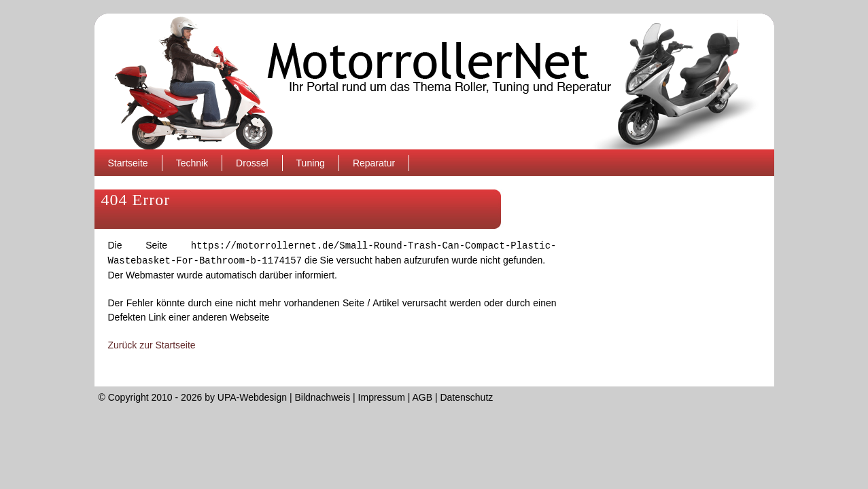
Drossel (252, 163)
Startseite (128, 163)
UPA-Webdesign (252, 397)
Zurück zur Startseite (152, 345)
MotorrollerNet (434, 81)
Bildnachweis (322, 397)
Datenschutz (466, 397)
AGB (422, 397)
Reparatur (374, 163)
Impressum (382, 397)
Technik (192, 163)
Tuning (311, 163)
